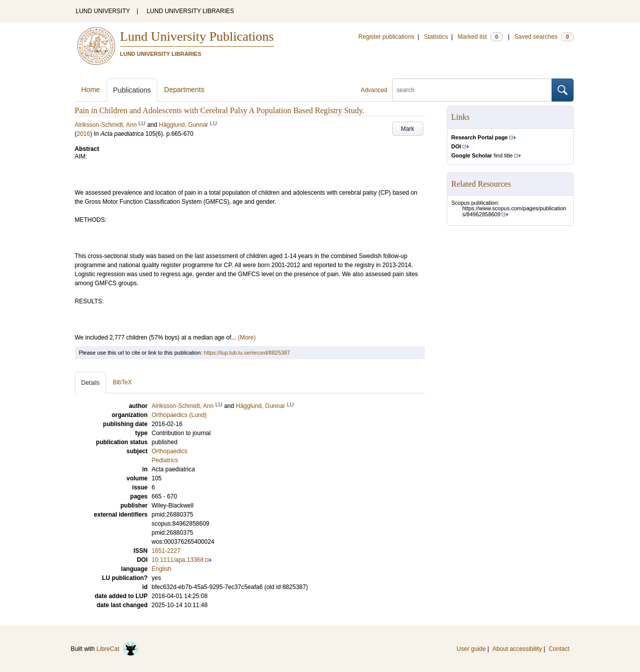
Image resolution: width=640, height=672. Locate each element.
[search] (472, 90)
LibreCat (118, 649)
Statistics (436, 37)
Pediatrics (165, 460)
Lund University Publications (197, 36)
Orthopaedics (170, 451)
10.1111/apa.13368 (178, 560)
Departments (184, 90)
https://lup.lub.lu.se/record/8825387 (247, 353)
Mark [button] (407, 129)
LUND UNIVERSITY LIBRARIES (191, 11)
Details (91, 383)
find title (482, 155)
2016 (84, 134)
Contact (559, 649)
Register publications (386, 37)
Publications (132, 90)
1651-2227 (166, 551)
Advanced (374, 90)
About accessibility (517, 649)
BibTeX (122, 382)
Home (91, 90)
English (162, 569)
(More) (247, 338)
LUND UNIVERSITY (103, 11)
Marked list (480, 37)
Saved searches (544, 37)
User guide (471, 649)
